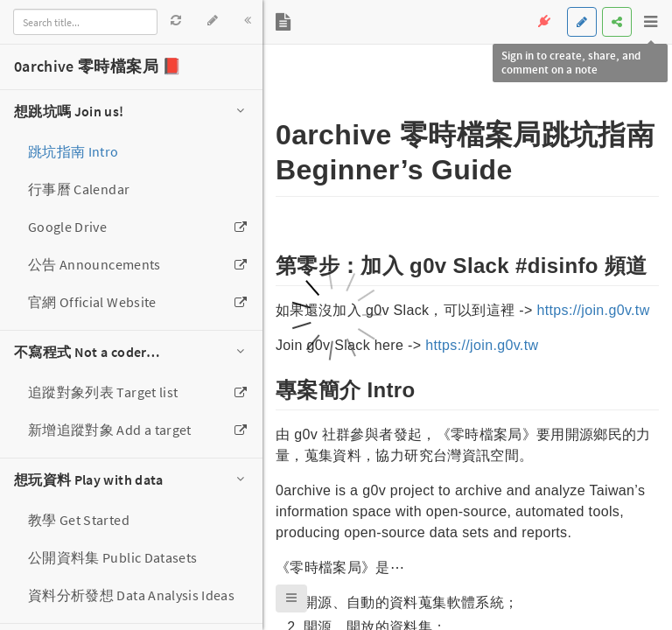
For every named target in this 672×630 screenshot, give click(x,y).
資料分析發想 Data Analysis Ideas (131, 595)
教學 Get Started (79, 520)
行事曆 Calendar (79, 189)
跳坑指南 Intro (73, 151)
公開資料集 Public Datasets (112, 557)
